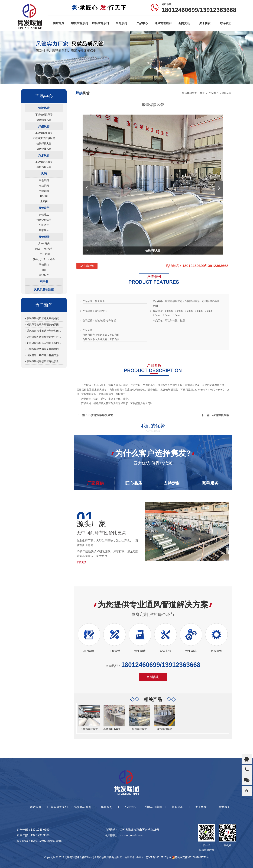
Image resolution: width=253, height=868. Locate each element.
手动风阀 (44, 180)
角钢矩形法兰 (44, 220)
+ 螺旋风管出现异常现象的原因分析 (44, 325)
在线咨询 (87, 266)
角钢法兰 (44, 215)
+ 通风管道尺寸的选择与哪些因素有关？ (44, 331)
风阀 (44, 174)
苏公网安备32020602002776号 (190, 857)
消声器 (44, 282)
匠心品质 (134, 483)
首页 (202, 93)
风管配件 (44, 237)
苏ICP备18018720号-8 (158, 857)
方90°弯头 (44, 243)
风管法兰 (44, 208)
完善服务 (210, 483)
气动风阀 (44, 191)
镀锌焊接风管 (44, 143)
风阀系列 (121, 23)
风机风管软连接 (44, 290)
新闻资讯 (184, 23)
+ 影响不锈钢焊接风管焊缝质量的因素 (44, 361)
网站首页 (59, 23)
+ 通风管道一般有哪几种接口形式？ (44, 355)
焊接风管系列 (100, 23)
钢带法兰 (44, 230)
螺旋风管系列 (79, 23)
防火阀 (44, 196)
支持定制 (172, 483)
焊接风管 (44, 126)
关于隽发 (205, 23)
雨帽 (44, 270)
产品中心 (142, 23)
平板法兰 (44, 225)
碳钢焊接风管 (44, 149)
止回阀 (44, 201)
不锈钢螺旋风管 (44, 115)
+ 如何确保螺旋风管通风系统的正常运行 (44, 343)
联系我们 (226, 23)
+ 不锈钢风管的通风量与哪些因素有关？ (44, 349)
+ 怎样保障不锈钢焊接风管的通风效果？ (44, 337)
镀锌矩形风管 (44, 167)
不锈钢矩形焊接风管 (44, 138)
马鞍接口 (44, 265)
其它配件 (44, 275)
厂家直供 (95, 483)
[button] (87, 188)
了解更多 (81, 562)
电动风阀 (44, 186)
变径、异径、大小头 (44, 259)
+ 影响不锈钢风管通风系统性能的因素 (44, 318)
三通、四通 (44, 254)
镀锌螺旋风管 (44, 120)
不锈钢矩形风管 (44, 162)
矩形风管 (44, 155)
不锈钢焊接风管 (44, 133)
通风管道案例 (163, 23)
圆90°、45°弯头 (44, 249)
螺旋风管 (44, 108)
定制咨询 (153, 677)
